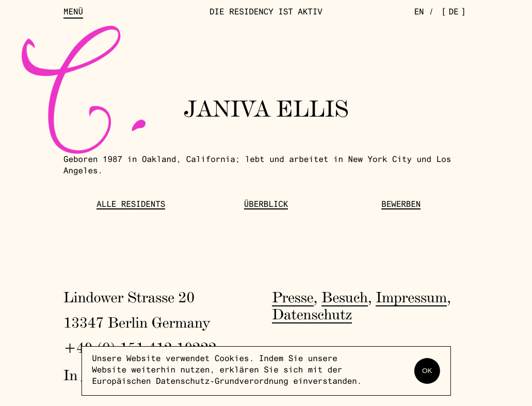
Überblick (266, 205)
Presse (293, 297)
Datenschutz (312, 314)
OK (427, 371)
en (419, 13)
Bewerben (401, 205)
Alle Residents (131, 205)
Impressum (411, 297)
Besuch (345, 297)
